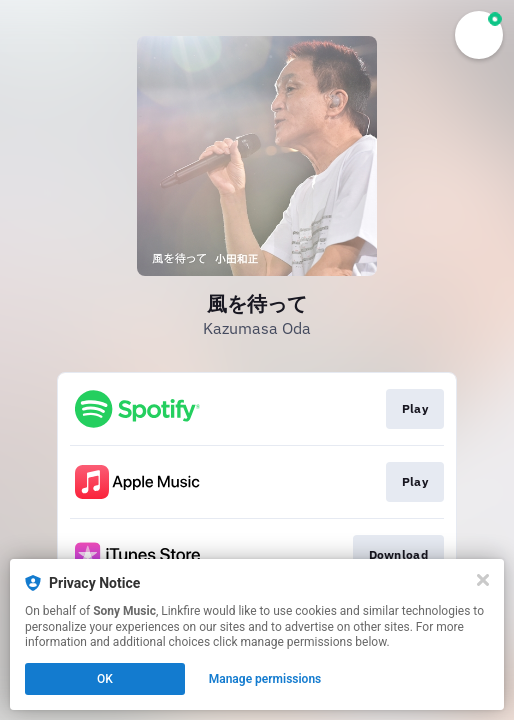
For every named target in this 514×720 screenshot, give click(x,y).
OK (105, 679)
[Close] (483, 580)
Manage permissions (265, 679)
